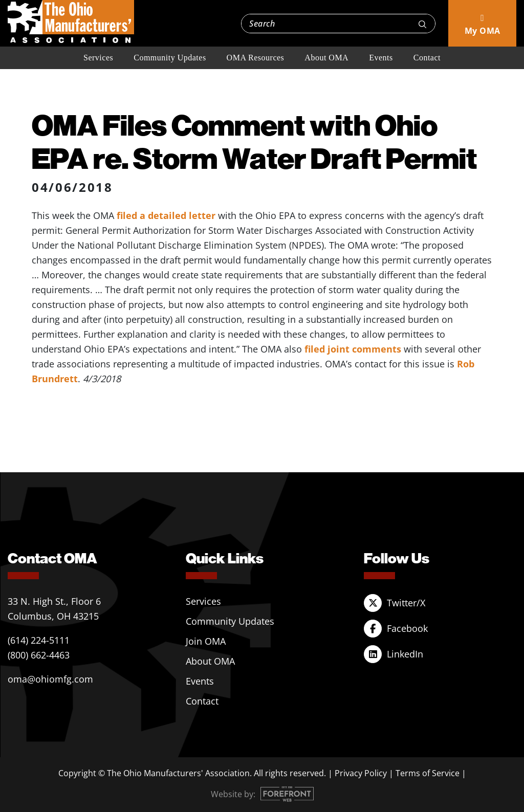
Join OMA (206, 641)
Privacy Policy (361, 773)
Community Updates (170, 58)
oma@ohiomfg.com (50, 679)
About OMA (326, 58)
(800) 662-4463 (39, 655)
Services (98, 58)
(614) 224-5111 (39, 640)
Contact (427, 58)
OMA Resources (256, 58)
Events (381, 58)
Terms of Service (428, 773)
